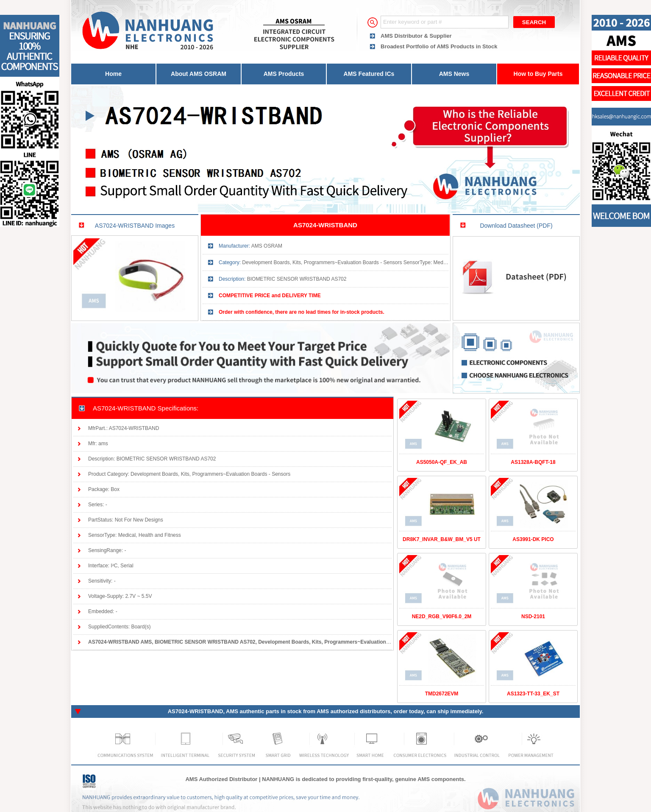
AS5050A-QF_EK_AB (442, 462)
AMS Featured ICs (369, 74)
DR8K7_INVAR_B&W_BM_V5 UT (442, 539)
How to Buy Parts (538, 74)
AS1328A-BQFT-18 (533, 462)
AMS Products (284, 74)
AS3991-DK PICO (533, 539)
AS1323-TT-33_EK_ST (533, 694)
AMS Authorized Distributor (221, 779)
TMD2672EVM (442, 694)
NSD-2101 (533, 617)
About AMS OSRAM (199, 74)
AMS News (454, 74)
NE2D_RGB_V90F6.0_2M (442, 617)
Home (113, 74)
